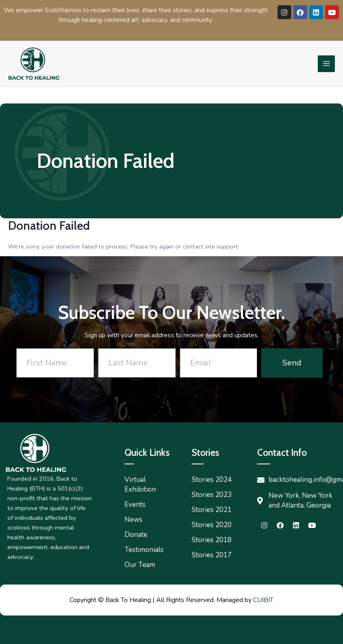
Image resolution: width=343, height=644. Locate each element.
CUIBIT (263, 600)
